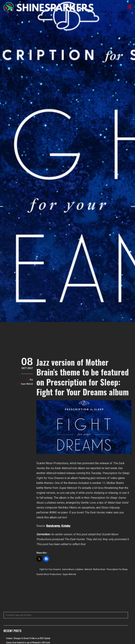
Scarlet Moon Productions (49, 574)
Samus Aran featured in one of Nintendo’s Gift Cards (28, 642)
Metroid (88, 569)
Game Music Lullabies (73, 569)
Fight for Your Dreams (50, 569)
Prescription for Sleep (117, 569)
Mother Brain (99, 569)
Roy (31, 379)
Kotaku (66, 526)
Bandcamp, (53, 526)
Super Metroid (27, 384)
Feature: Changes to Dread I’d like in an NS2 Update (28, 638)
